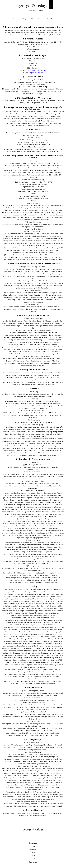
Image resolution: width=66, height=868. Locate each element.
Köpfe (33, 19)
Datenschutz (33, 859)
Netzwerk (41, 19)
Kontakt (50, 19)
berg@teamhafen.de (36, 73)
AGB (33, 856)
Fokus (15, 19)
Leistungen (24, 19)
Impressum (33, 862)
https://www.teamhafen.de (37, 70)
